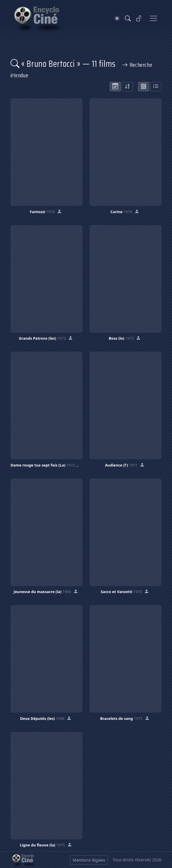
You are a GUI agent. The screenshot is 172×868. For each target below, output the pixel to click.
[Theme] (117, 19)
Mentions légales (89, 860)
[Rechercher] (128, 18)
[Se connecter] (139, 18)
